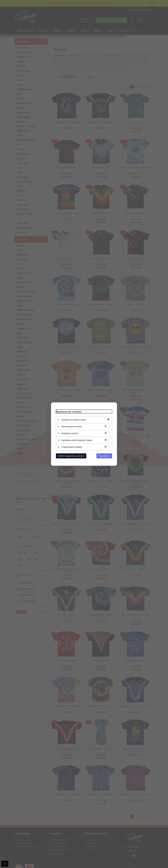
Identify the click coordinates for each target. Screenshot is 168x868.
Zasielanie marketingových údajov (77, 440)
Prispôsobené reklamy (72, 447)
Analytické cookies (70, 433)
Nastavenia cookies (69, 411)
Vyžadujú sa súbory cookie (74, 420)
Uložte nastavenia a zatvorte (71, 456)
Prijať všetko (104, 456)
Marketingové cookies (72, 426)
